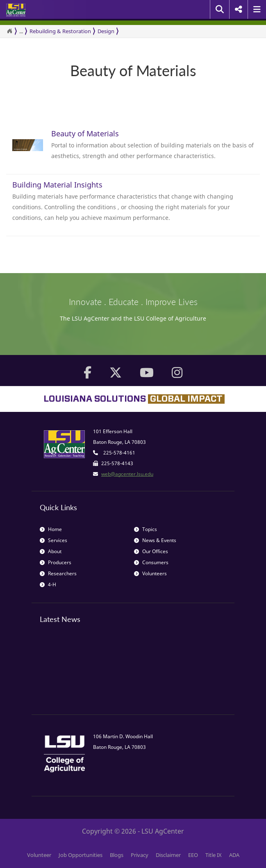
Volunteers (150, 573)
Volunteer (39, 855)
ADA (234, 855)
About (51, 551)
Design (106, 31)
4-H (48, 584)
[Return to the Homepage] (9, 31)
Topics (146, 529)
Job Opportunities (81, 855)
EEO (193, 855)
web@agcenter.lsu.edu (127, 474)
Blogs (117, 855)
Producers (56, 562)
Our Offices (151, 551)
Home (51, 529)
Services (53, 540)
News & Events (155, 540)
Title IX (214, 855)
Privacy (140, 855)
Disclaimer (168, 855)
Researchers (58, 573)
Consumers (151, 562)
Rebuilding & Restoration (60, 31)
